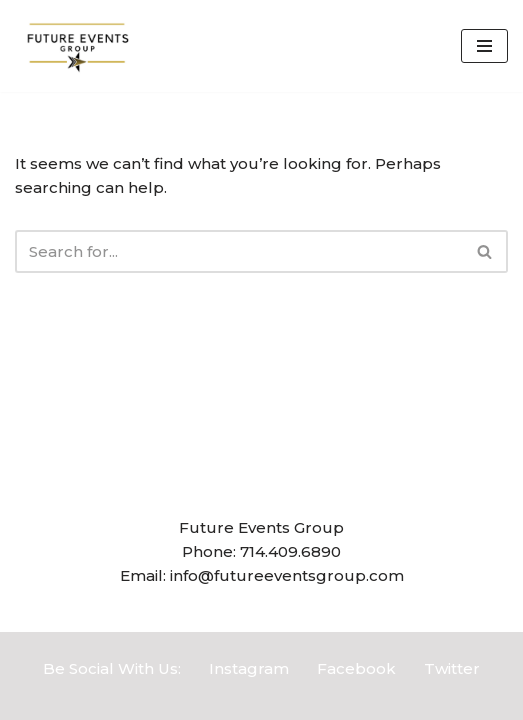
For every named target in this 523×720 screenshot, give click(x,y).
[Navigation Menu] (484, 46)
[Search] (239, 251)
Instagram (249, 668)
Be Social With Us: (112, 668)
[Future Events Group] (75, 46)
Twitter (452, 668)
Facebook (356, 668)
